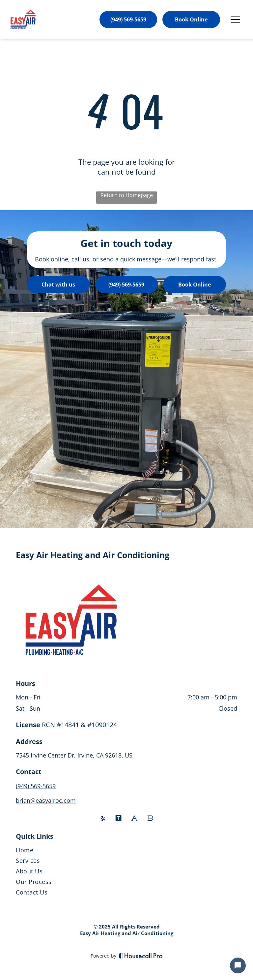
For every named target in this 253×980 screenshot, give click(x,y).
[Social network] (119, 819)
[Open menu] (235, 19)
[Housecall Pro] (141, 956)
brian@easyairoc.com (46, 800)
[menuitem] (126, 851)
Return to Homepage (127, 195)
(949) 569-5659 (36, 786)
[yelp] (103, 819)
